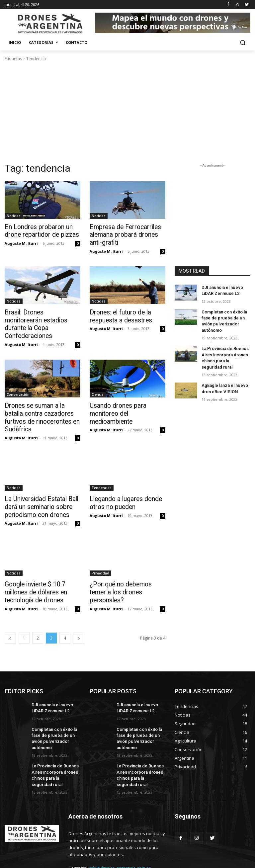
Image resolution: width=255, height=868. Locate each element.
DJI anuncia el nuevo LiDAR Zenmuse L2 (221, 290)
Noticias (14, 216)
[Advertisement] (127, 112)
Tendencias (102, 467)
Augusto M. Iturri (21, 242)
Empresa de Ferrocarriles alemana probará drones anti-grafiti (126, 234)
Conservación (18, 383)
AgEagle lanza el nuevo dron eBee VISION (223, 383)
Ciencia (98, 383)
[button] (243, 43)
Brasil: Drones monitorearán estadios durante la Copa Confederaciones (40, 318)
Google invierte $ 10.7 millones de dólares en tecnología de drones (33, 569)
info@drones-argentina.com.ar (119, 838)
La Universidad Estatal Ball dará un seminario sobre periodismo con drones (38, 485)
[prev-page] (10, 613)
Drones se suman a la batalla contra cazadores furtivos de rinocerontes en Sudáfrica (41, 401)
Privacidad (100, 551)
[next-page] (79, 613)
